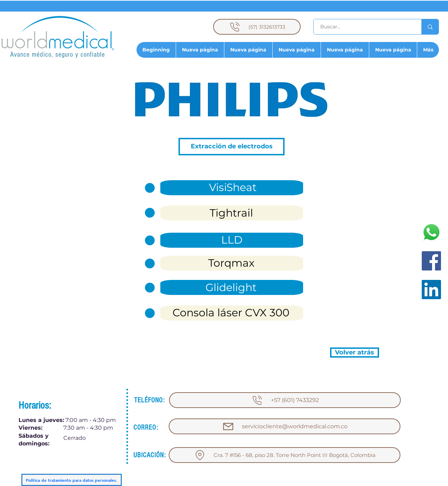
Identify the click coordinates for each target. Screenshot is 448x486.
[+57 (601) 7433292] (285, 400)
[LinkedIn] (431, 290)
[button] (232, 147)
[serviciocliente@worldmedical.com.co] (285, 426)
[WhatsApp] (431, 232)
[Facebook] (431, 261)
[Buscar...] (363, 27)
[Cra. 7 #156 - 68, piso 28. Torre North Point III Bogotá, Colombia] (285, 455)
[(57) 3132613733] (257, 27)
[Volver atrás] (355, 353)
